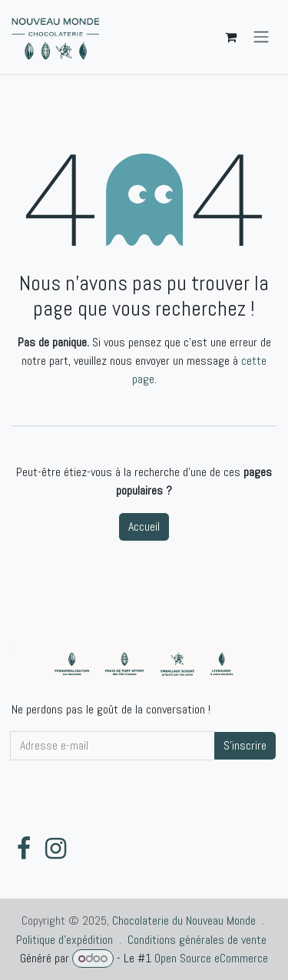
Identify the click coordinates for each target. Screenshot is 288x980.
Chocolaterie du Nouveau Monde (184, 920)
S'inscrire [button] (245, 745)
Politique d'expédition (65, 940)
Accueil (144, 526)
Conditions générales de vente (197, 940)
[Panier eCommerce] (230, 37)
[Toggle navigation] (261, 37)
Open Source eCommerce (211, 958)
